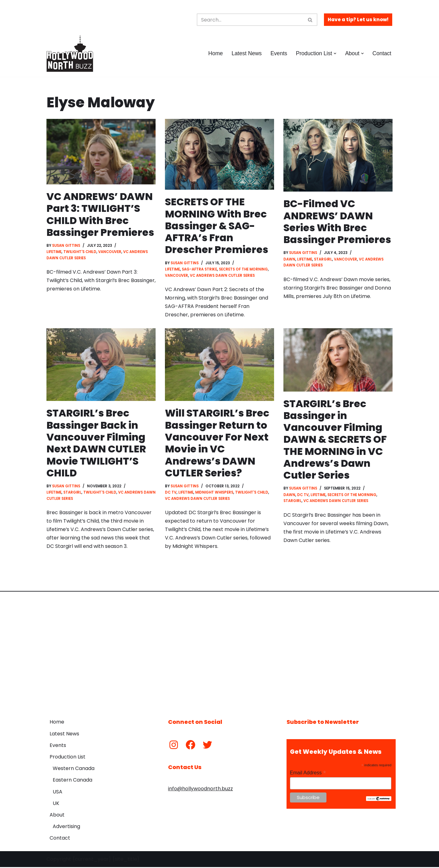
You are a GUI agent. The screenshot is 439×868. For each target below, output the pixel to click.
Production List (68, 758)
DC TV (171, 493)
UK (56, 804)
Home (215, 53)
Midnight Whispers (214, 493)
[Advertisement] (219, 651)
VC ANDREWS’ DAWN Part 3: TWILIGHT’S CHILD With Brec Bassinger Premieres (100, 214)
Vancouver (110, 252)
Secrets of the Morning (243, 270)
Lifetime (54, 252)
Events (279, 53)
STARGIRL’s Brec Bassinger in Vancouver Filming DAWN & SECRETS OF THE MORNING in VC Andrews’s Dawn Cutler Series (336, 440)
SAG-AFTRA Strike (199, 270)
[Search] (250, 20)
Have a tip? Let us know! (358, 20)
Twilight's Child (80, 252)
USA (58, 793)
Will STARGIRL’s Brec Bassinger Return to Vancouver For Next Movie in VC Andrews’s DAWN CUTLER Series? (217, 444)
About (57, 816)
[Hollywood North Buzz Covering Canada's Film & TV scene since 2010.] (70, 53)
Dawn (289, 259)
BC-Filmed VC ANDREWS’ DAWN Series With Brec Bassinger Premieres (337, 222)
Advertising (66, 827)
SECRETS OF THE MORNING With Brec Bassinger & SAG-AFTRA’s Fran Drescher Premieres (217, 226)
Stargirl (323, 259)
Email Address (308, 774)
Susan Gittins (66, 246)
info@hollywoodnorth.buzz (200, 790)
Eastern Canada (72, 781)
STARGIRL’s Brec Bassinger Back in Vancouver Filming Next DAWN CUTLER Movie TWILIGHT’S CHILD (96, 444)
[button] (335, 54)
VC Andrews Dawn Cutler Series (222, 276)
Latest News (246, 53)
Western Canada (74, 769)
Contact (382, 53)
